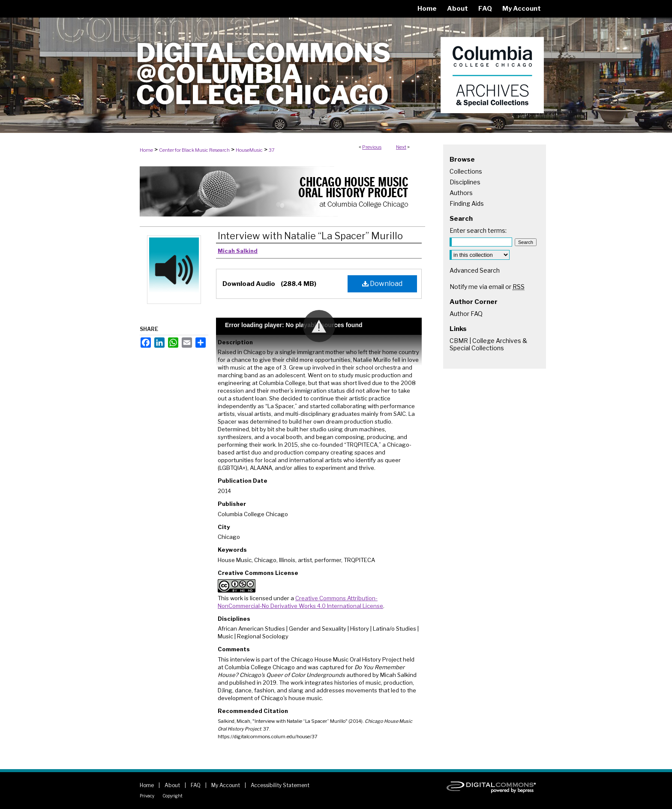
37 (272, 150)
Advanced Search (475, 270)
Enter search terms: (478, 230)
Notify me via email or (487, 287)
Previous (372, 147)
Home (146, 150)
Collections (466, 171)
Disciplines (465, 182)
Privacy (147, 796)
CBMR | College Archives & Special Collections (488, 344)
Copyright (172, 796)
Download (382, 284)
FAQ (196, 785)
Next (401, 147)
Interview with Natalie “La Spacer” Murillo (310, 236)
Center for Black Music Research (194, 150)
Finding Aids (467, 203)
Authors (461, 193)
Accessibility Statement (280, 785)
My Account (226, 785)
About (172, 785)
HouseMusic (249, 150)
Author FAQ (466, 314)
